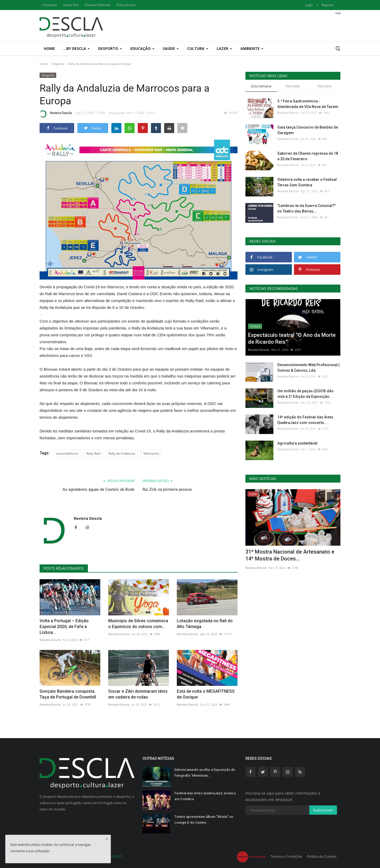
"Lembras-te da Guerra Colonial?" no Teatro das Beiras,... (307, 208)
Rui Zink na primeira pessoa (167, 489)
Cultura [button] (198, 48)
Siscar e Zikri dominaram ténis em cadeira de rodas (138, 694)
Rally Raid (93, 453)
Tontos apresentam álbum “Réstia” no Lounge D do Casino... (204, 820)
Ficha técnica (126, 5)
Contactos (50, 5)
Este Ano (325, 86)
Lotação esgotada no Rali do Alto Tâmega (205, 624)
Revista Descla (56, 114)
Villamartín (151, 453)
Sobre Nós (71, 5)
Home (49, 48)
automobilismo (67, 453)
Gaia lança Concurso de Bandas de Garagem (308, 130)
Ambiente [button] (252, 48)
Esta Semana (261, 86)
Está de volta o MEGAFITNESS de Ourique (206, 694)
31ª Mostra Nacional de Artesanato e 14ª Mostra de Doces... (290, 555)
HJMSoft (116, 856)
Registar (328, 5)
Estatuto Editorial (98, 5)
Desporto (58, 64)
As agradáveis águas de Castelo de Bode (98, 489)
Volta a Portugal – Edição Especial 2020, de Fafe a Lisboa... (64, 627)
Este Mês (293, 86)
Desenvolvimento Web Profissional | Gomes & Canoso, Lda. (308, 368)
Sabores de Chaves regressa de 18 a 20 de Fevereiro (308, 156)
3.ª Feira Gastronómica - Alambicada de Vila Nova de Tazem (308, 104)
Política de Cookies (322, 856)
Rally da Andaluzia (122, 453)
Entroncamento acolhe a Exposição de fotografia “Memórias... (205, 773)
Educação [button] (142, 48)
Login (309, 5)
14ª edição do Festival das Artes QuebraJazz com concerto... (305, 420)
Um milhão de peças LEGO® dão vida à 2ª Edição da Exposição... (305, 394)
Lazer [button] (224, 48)
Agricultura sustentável (297, 443)
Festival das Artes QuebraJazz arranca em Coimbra (205, 796)
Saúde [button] (171, 48)
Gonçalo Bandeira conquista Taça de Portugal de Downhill (68, 694)
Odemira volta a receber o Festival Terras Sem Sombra (307, 182)
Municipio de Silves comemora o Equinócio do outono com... (138, 624)
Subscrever (323, 810)
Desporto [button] (110, 48)
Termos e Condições (286, 856)
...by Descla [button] (77, 48)
